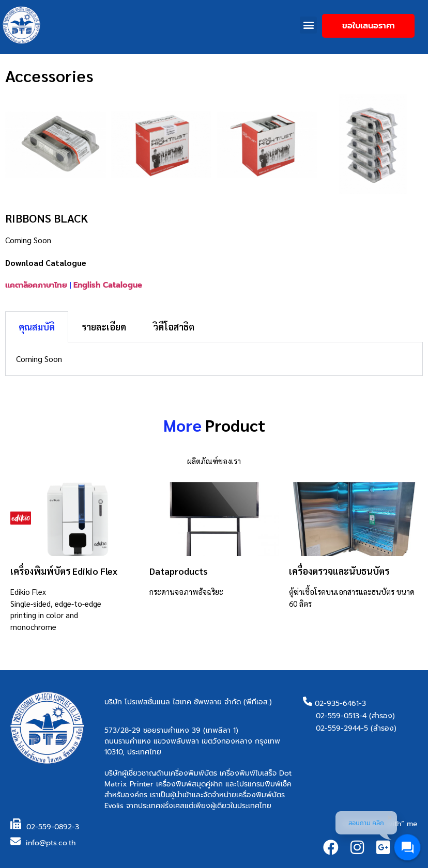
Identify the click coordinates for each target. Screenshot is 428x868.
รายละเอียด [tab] (104, 327)
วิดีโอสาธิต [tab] (174, 327)
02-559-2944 (338, 728)
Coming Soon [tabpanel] (39, 359)
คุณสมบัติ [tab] (37, 327)
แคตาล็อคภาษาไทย (36, 285)
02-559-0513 (338, 716)
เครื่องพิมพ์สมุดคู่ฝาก (189, 784)
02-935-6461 (337, 704)
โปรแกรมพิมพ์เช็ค (264, 784)
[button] (308, 25)
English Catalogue (108, 285)
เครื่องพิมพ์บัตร (193, 773)
